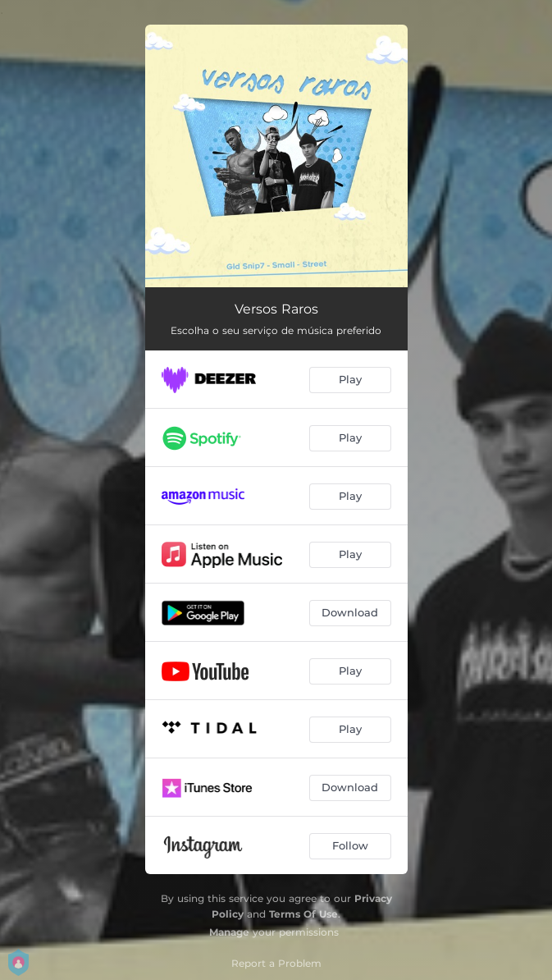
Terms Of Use (303, 914)
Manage (229, 932)
